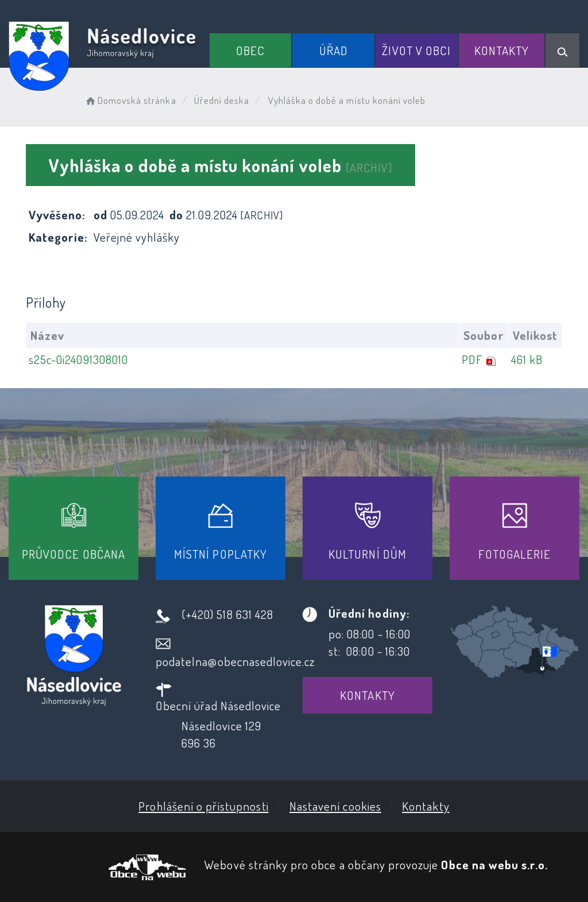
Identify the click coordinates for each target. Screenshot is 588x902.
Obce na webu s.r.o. (494, 864)
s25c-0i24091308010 (78, 359)
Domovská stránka (130, 100)
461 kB (527, 359)
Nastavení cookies (335, 806)
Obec (250, 50)
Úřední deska (222, 100)
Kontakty (502, 50)
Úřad (334, 50)
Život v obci (416, 50)
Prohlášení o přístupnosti (203, 806)
